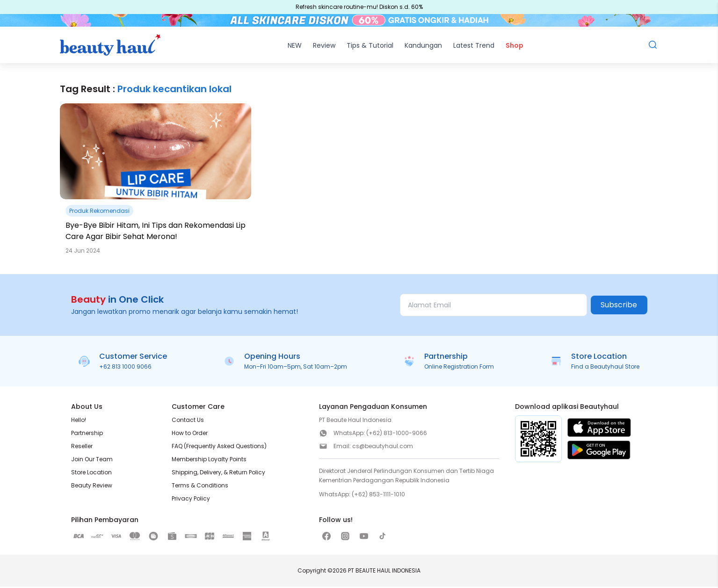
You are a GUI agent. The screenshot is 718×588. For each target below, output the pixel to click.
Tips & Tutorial (370, 47)
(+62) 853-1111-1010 (378, 496)
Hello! (79, 421)
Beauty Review (92, 487)
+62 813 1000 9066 (125, 368)
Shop (515, 47)
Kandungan (423, 47)
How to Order (190, 434)
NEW (295, 47)
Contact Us (188, 421)
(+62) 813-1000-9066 (397, 434)
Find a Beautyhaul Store (605, 368)
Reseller (82, 447)
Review (324, 47)
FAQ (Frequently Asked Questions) (219, 447)
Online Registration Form (459, 368)
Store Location (91, 474)
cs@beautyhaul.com (383, 447)
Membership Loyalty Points (209, 461)
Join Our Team (92, 461)
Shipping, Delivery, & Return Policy (218, 474)
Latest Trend (474, 47)
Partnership (87, 434)
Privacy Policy (191, 500)
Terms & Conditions (200, 487)
